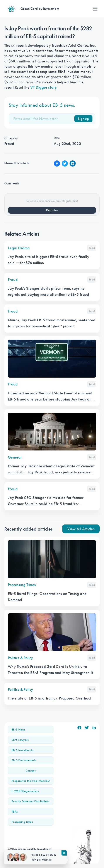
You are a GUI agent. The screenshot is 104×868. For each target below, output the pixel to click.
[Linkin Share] (73, 163)
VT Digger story (43, 87)
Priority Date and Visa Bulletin (31, 801)
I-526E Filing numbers (25, 791)
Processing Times (22, 822)
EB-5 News (18, 730)
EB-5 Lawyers (20, 740)
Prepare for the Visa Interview (31, 781)
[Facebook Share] (57, 163)
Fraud (9, 144)
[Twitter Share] (65, 163)
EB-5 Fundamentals (24, 760)
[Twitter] (87, 728)
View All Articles (81, 529)
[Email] (44, 119)
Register (52, 210)
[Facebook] (79, 728)
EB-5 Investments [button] (22, 750)
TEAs (15, 812)
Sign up (83, 119)
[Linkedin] (94, 728)
